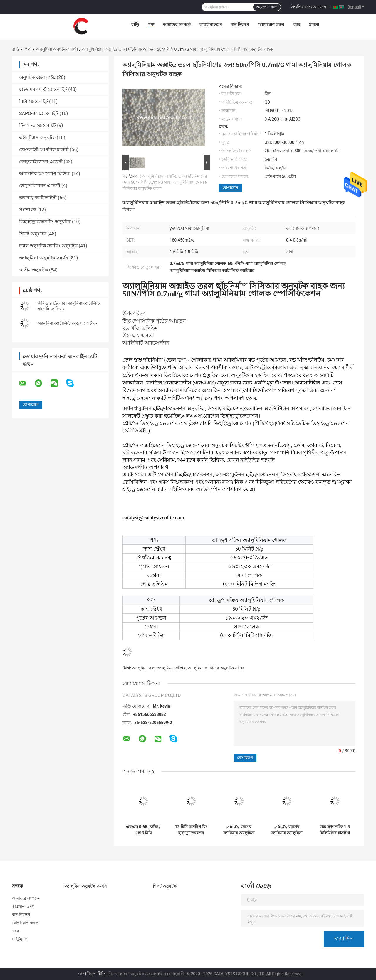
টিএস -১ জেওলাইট (37, 125)
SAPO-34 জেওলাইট (39, 113)
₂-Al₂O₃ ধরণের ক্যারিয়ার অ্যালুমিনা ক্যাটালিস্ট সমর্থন (239, 830)
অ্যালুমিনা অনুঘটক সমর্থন (57, 49)
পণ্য (151, 25)
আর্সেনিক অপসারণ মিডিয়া (45, 174)
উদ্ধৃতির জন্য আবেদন (309, 7)
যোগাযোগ (230, 188)
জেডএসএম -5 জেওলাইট (43, 89)
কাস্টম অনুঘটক (33, 270)
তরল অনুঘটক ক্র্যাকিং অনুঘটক (48, 246)
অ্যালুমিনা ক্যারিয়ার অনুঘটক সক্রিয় (216, 668)
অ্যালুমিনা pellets (171, 668)
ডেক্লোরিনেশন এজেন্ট (40, 186)
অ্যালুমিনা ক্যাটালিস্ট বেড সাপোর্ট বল (68, 323)
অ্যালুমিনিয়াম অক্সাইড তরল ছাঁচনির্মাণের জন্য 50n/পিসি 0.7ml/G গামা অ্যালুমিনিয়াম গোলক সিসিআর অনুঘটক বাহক (165, 182)
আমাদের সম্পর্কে (177, 25)
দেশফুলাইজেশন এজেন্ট (41, 162)
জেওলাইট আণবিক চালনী (44, 150)
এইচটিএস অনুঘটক (37, 138)
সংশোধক (28, 210)
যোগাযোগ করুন (271, 25)
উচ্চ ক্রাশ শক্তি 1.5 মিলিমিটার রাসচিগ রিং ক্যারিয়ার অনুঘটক (335, 830)
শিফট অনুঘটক (33, 234)
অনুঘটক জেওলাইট (37, 77)
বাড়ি (135, 25)
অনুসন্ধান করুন (267, 7)
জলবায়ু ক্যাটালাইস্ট (38, 198)
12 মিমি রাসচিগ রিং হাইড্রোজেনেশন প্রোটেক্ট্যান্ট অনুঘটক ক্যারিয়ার (191, 830)
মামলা (314, 25)
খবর (297, 25)
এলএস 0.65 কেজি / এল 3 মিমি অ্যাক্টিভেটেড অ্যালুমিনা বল (143, 830)
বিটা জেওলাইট (33, 101)
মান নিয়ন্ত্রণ (240, 25)
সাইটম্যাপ (20, 939)
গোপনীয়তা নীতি (92, 974)
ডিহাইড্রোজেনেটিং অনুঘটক (45, 222)
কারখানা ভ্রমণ (211, 25)
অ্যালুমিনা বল (143, 668)
